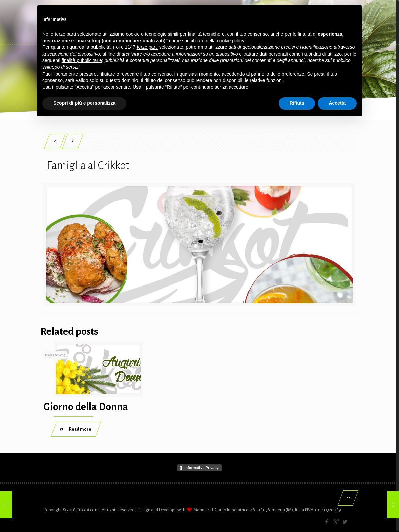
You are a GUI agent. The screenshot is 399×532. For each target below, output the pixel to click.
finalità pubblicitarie (82, 60)
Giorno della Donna (86, 407)
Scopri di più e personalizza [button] (84, 103)
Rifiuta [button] (297, 103)
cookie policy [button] (230, 41)
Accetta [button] (337, 103)
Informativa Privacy (202, 468)
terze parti (147, 47)
